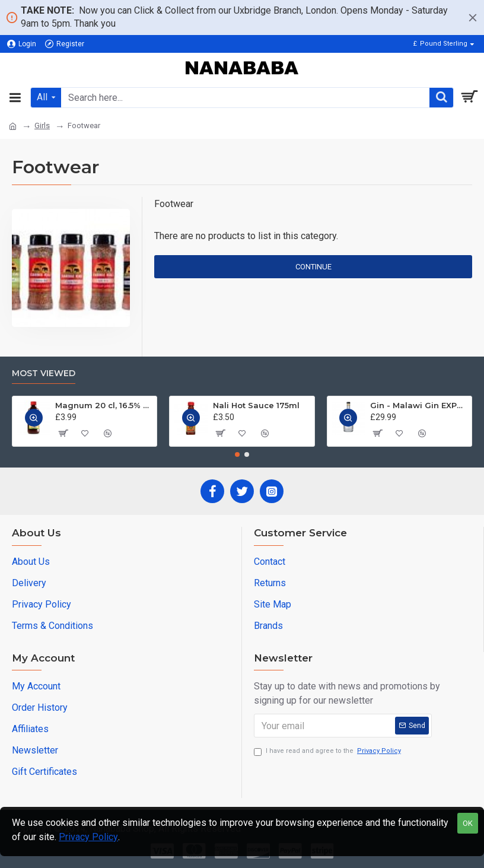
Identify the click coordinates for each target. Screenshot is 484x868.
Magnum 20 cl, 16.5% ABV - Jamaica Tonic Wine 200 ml (104, 405)
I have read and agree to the (328, 751)
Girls (42, 125)
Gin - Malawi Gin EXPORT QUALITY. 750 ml (419, 405)
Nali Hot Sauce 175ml (256, 405)
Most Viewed (44, 373)
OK (468, 823)
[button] (237, 454)
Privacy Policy (88, 837)
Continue (313, 267)
